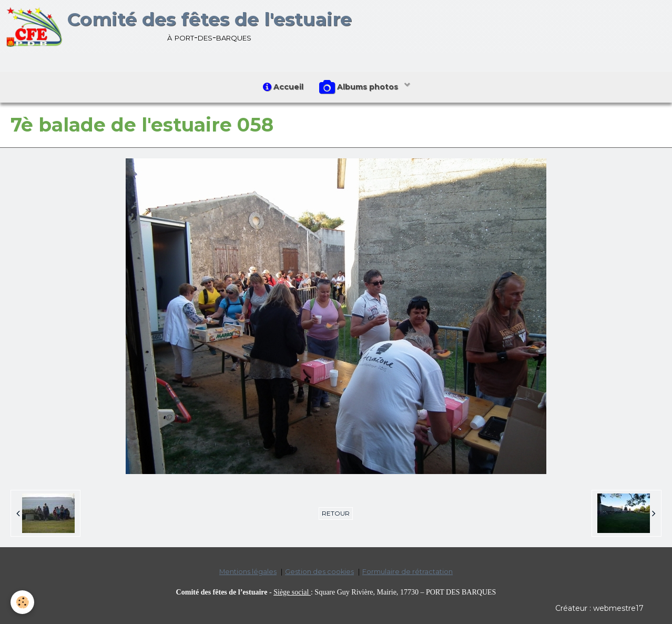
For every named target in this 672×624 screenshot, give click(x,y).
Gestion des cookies (319, 572)
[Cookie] (22, 602)
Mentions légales (248, 572)
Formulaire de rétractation (408, 572)
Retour (336, 513)
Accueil (283, 87)
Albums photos (360, 87)
